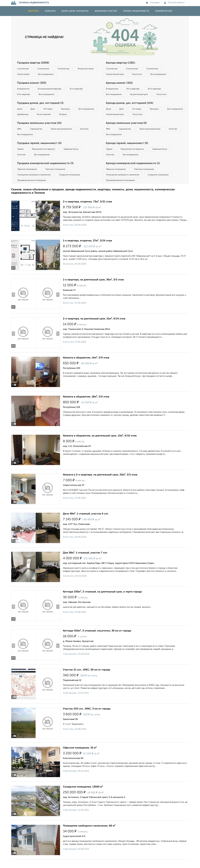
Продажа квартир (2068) (34, 63)
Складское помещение (71, 183)
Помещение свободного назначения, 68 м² (89, 834)
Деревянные (48, 116)
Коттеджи (50, 110)
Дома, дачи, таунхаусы (75, 11)
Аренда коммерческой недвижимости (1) (134, 171)
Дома (20, 110)
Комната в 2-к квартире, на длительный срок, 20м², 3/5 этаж (100, 483)
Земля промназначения (63, 136)
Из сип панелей (70, 116)
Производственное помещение (32, 189)
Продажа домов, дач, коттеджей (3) (41, 104)
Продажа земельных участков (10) (40, 130)
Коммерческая (164, 11)
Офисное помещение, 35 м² (80, 756)
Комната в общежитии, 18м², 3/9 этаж (86, 405)
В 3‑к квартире (24, 95)
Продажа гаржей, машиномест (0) (40, 151)
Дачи (34, 110)
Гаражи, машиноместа (136, 11)
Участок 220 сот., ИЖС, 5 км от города (87, 717)
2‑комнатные (44, 69)
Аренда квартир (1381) (121, 63)
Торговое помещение (57, 177)
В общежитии (24, 89)
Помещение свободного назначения (34, 183)
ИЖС (20, 136)
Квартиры (33, 11)
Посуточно (139, 75)
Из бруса (22, 121)
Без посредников (72, 75)
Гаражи (21, 157)
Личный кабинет (175, 3)
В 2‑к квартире (79, 89)
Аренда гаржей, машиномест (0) (128, 151)
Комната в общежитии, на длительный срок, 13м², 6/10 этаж (100, 444)
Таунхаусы (68, 110)
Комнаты (50, 11)
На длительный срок (116, 75)
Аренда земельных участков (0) (127, 130)
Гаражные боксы (73, 157)
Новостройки (49, 75)
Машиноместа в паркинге (45, 157)
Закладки (153, 3)
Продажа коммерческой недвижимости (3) (46, 171)
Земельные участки (106, 11)
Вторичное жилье (26, 75)
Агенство (87, 136)
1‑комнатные (23, 69)
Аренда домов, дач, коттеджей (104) (130, 110)
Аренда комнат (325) (120, 83)
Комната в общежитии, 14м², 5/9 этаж (86, 366)
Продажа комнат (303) (32, 83)
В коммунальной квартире (51, 89)
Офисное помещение (28, 177)
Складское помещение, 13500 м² (83, 795)
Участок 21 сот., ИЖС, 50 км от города (87, 678)
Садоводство (37, 136)
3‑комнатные (65, 69)
